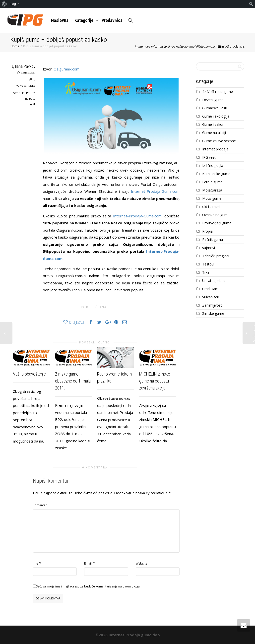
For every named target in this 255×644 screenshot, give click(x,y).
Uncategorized (214, 281)
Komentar (40, 505)
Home (15, 46)
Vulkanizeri (211, 297)
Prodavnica (112, 20)
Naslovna (60, 20)
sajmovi (209, 248)
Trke (206, 272)
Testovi (208, 264)
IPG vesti (21, 86)
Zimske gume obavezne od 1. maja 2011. (73, 381)
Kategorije (84, 20)
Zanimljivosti (212, 305)
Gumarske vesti (215, 108)
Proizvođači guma (217, 223)
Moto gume (212, 198)
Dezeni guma (213, 100)
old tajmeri (211, 207)
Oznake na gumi (215, 215)
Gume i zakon (213, 124)
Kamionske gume (216, 174)
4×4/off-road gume (218, 92)
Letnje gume (212, 182)
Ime (35, 563)
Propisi (208, 231)
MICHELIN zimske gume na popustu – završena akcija (156, 381)
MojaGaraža (212, 190)
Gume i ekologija (216, 116)
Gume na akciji (214, 133)
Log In (15, 4)
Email (88, 563)
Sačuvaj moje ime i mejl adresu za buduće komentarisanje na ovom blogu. (88, 586)
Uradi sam (210, 289)
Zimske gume (213, 313)
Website (141, 563)
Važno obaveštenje (29, 374)
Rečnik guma (213, 239)
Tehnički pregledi (216, 256)
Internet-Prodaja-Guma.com (155, 191)
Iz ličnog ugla (213, 165)
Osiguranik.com (66, 69)
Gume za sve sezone (219, 141)
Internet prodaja (215, 149)
